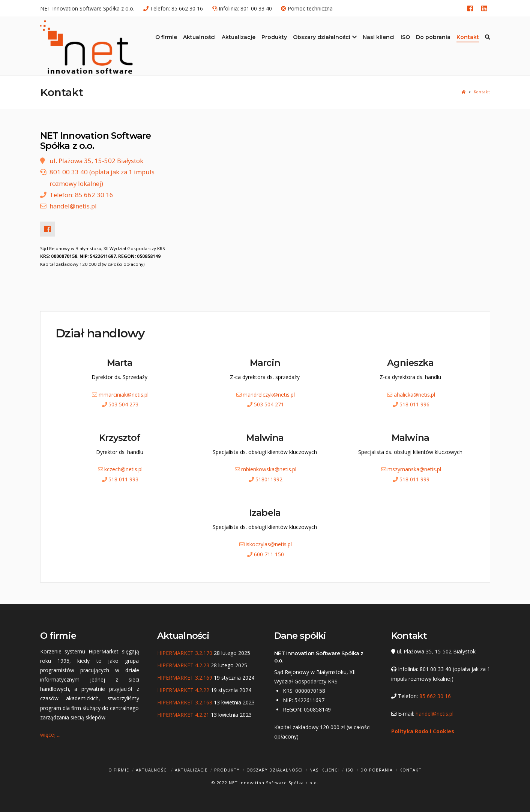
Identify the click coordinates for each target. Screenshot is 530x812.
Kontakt (482, 92)
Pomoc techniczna (310, 8)
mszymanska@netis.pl (414, 469)
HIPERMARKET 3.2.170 (185, 653)
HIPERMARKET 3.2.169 (185, 678)
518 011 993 (123, 479)
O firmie (119, 770)
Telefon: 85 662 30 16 (81, 195)
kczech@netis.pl (123, 469)
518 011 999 (414, 479)
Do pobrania (377, 770)
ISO (350, 770)
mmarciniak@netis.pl (124, 395)
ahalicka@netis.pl (414, 395)
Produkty (227, 770)
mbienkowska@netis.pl (269, 469)
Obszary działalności (275, 770)
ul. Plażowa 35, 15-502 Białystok (96, 161)
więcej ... (50, 735)
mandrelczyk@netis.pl (269, 395)
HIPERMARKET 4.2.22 (183, 690)
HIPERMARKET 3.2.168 (185, 702)
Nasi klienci (324, 770)
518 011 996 (414, 404)
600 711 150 (269, 554)
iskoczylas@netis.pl (269, 544)
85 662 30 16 (187, 8)
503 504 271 (269, 404)
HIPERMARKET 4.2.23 (183, 665)
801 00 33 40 (256, 8)
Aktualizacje (191, 770)
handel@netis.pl (73, 206)
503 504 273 (123, 404)
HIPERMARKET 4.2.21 (183, 715)
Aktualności (152, 770)
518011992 (269, 479)
